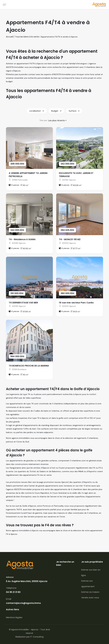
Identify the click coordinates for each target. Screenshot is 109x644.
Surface (74, 111)
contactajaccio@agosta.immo (23, 603)
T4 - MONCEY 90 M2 (70, 239)
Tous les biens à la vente (27, 37)
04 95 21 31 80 (13, 592)
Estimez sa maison (90, 592)
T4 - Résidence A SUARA (22, 239)
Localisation (37, 111)
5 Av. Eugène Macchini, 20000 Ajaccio (27, 581)
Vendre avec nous (90, 598)
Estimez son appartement (88, 584)
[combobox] (57, 120)
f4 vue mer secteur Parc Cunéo (76, 303)
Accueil (10, 37)
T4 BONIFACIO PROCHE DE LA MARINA (29, 366)
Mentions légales (14, 617)
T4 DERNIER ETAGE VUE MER (23, 303)
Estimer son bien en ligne (91, 573)
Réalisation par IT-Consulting (29, 637)
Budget (56, 111)
